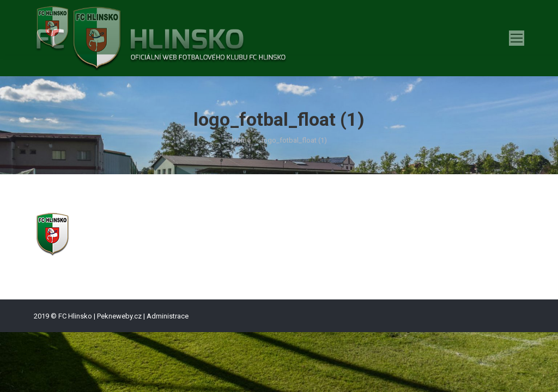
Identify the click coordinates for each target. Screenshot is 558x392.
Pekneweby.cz (119, 316)
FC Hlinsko (75, 316)
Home (241, 140)
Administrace (168, 316)
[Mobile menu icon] (517, 38)
